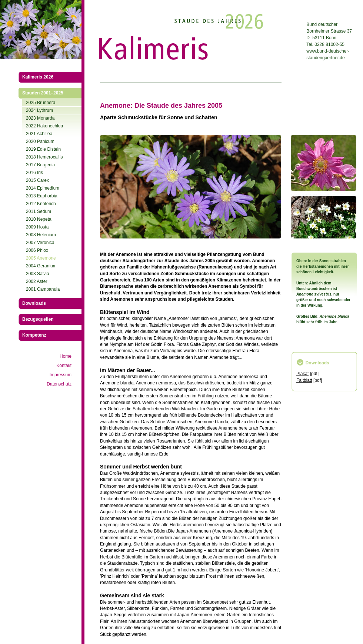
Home (66, 356)
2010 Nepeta (39, 219)
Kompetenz (34, 335)
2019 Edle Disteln (43, 149)
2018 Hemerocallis (44, 157)
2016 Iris (34, 173)
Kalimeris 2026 (38, 77)
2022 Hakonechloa (44, 126)
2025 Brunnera (41, 103)
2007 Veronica (40, 243)
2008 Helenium (41, 235)
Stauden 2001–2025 (43, 93)
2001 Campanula (43, 289)
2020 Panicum (40, 141)
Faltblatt (304, 380)
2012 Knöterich (41, 204)
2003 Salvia (38, 274)
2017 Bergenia (40, 165)
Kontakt (64, 366)
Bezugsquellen (38, 319)
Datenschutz (59, 384)
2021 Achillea (39, 134)
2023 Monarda (40, 118)
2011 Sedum (39, 211)
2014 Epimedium (43, 188)
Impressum (61, 375)
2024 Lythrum (39, 110)
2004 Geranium (41, 266)
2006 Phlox (37, 250)
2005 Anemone (41, 258)
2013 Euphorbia (42, 196)
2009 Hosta (37, 227)
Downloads (34, 303)
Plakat (302, 374)
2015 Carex (37, 180)
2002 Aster (36, 281)
